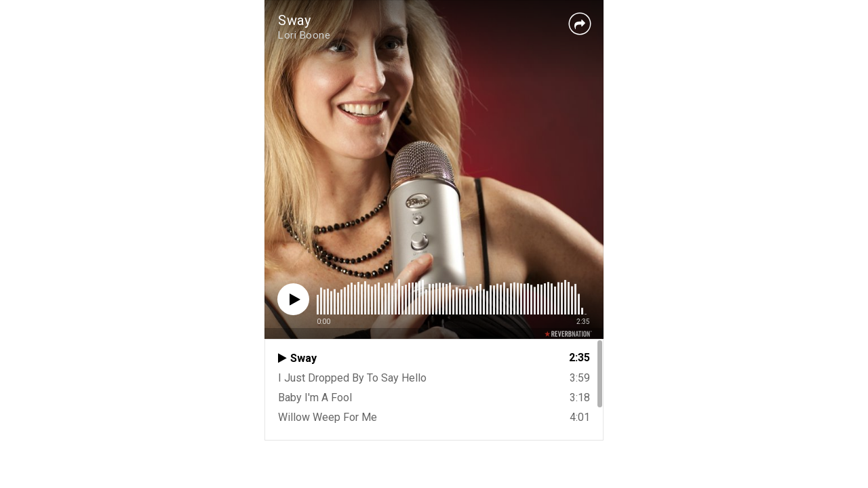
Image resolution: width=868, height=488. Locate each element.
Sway (294, 20)
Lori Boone (304, 35)
